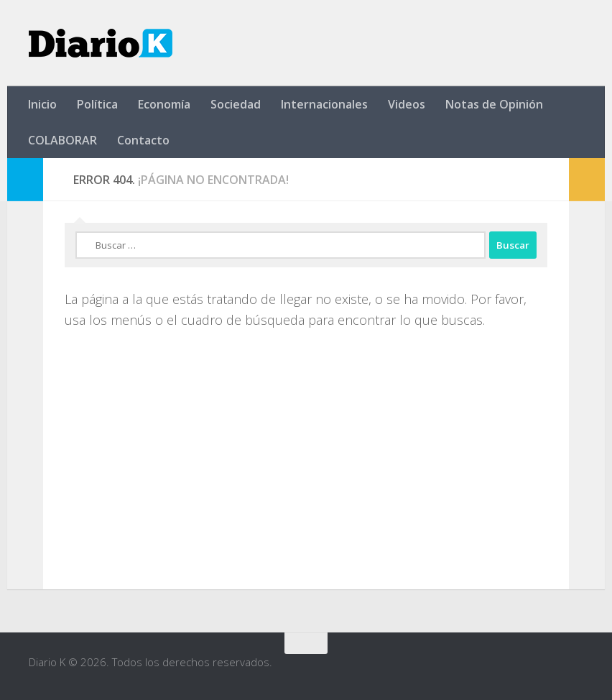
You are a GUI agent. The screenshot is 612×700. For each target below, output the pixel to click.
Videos (407, 104)
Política (97, 104)
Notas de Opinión (494, 104)
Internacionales (324, 104)
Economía (164, 104)
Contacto (143, 140)
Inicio (42, 104)
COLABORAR (62, 140)
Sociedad (236, 104)
